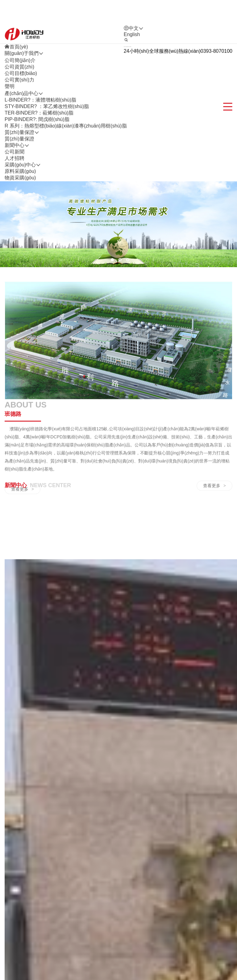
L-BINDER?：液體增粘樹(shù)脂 (40, 135)
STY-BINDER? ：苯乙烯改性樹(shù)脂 (47, 141)
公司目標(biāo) (21, 108)
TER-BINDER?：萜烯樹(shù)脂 (39, 147)
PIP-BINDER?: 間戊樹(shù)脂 (37, 154)
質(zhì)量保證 (19, 173)
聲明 (10, 121)
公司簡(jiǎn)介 (20, 95)
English (132, 69)
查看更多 (23, 547)
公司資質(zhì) (19, 101)
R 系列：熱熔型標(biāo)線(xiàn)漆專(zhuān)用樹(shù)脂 (66, 160)
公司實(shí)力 (19, 114)
